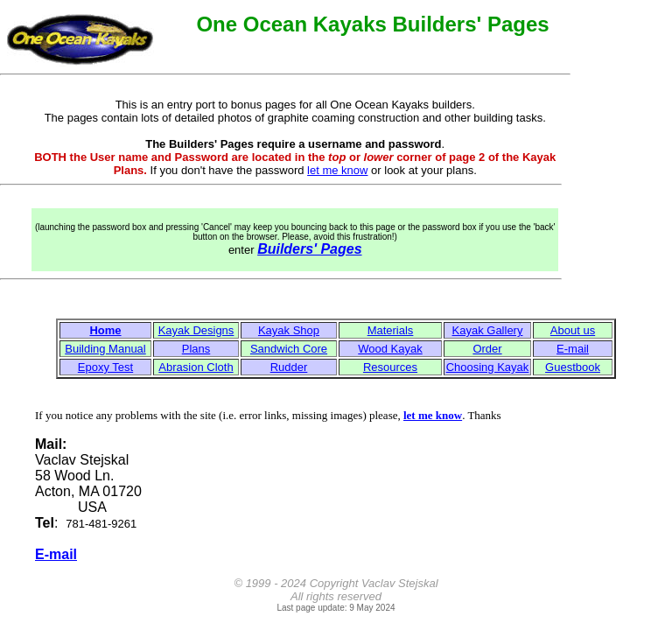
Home (105, 330)
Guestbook (573, 367)
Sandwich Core (289, 349)
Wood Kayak (390, 349)
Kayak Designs (196, 330)
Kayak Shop (289, 330)
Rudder (289, 367)
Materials (391, 330)
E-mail (573, 349)
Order (487, 349)
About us (573, 330)
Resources (390, 367)
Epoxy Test (105, 367)
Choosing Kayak (488, 367)
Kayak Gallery (488, 330)
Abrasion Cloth (196, 367)
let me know (337, 170)
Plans (196, 349)
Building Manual (105, 349)
